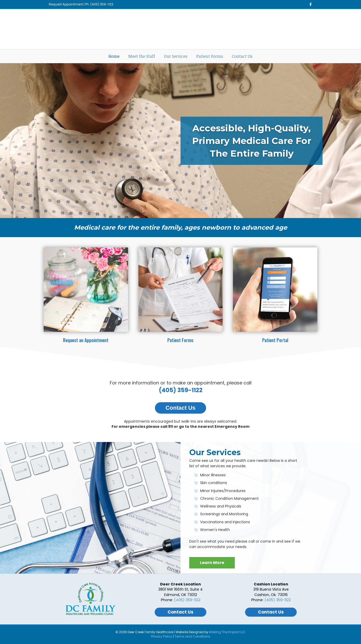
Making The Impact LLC (227, 632)
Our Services (176, 56)
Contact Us (242, 56)
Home (114, 56)
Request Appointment (66, 4)
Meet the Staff (142, 56)
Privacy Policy (162, 636)
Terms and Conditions (192, 636)
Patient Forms (210, 56)
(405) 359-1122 (102, 4)
